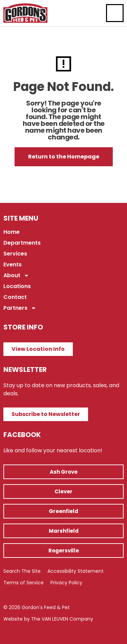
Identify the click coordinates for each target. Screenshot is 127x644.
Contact (15, 297)
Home (12, 232)
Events (13, 264)
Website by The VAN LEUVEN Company (48, 619)
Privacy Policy (66, 583)
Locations (17, 286)
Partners (20, 308)
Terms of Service (24, 583)
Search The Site (22, 571)
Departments (22, 243)
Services (15, 254)
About (16, 276)
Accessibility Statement (76, 571)
